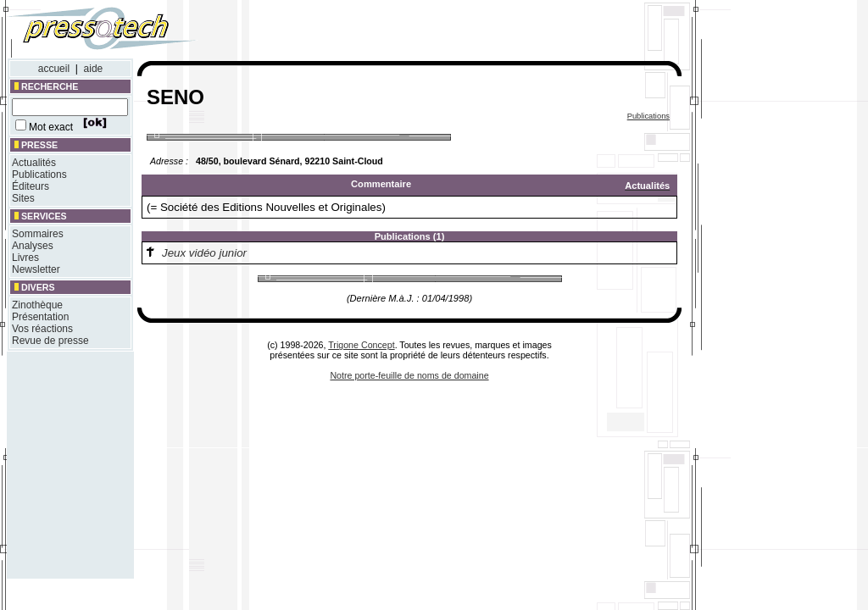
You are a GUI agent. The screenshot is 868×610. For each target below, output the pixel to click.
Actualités (34, 163)
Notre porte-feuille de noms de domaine (409, 375)
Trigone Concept (361, 345)
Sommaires (38, 234)
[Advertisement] (456, 32)
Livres (25, 258)
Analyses (33, 246)
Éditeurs (31, 186)
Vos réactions (42, 329)
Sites (23, 198)
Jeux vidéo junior (204, 253)
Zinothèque (37, 305)
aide (94, 69)
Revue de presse (50, 341)
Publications (39, 175)
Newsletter (36, 269)
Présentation (40, 317)
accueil (54, 69)
